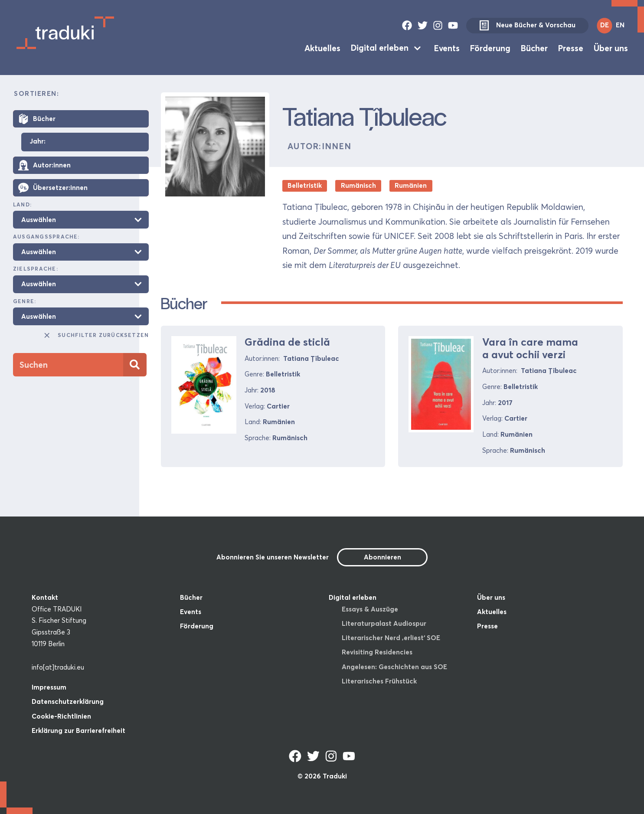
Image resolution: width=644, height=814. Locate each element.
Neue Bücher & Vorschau (527, 26)
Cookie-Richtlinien (61, 716)
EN (620, 25)
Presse (571, 48)
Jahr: (38, 142)
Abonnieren (382, 557)
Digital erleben (380, 48)
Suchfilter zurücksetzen (96, 335)
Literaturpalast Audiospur (384, 623)
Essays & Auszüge (370, 609)
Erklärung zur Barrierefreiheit (78, 731)
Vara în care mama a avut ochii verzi (530, 348)
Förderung (490, 48)
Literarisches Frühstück (379, 681)
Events (447, 48)
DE (605, 25)
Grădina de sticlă (287, 342)
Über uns (611, 48)
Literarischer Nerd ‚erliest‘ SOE (391, 638)
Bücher (534, 48)
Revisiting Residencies (377, 652)
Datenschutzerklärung (68, 701)
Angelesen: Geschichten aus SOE (394, 667)
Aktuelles (322, 48)
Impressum (49, 687)
